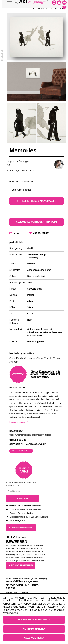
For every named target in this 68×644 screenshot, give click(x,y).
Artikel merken (41, 233)
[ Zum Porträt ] (19, 422)
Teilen (16, 234)
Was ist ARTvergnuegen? (21, 528)
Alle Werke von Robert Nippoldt (37, 222)
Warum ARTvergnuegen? (24, 505)
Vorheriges (40, 9)
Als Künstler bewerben (21, 565)
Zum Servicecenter (21, 451)
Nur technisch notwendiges (34, 620)
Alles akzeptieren (34, 638)
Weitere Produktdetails (23, 182)
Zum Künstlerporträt (21, 190)
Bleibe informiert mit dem (21, 482)
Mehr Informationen (34, 629)
